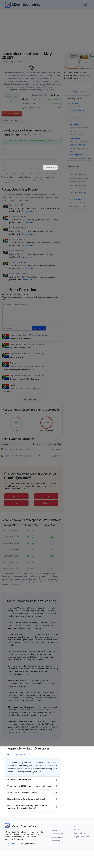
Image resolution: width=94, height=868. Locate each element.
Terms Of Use (58, 834)
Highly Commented (82, 837)
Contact (55, 830)
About (55, 827)
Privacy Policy (58, 837)
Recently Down (80, 833)
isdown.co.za (16, 844)
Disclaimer (56, 841)
